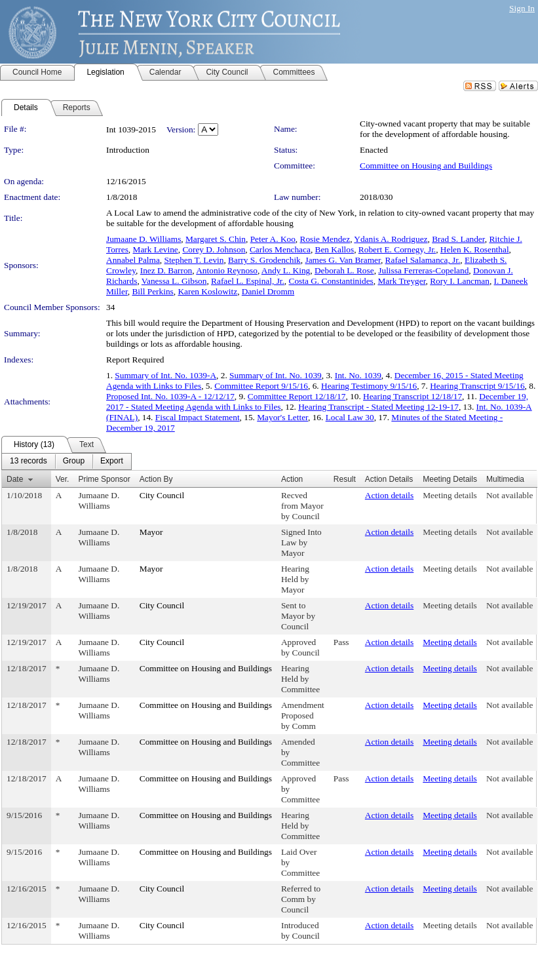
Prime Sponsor (104, 479)
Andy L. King (286, 270)
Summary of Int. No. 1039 (276, 375)
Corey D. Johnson (214, 249)
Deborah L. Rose (344, 270)
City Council (162, 495)
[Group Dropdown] (74, 461)
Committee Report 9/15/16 (261, 386)
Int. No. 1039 (358, 375)
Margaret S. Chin (216, 239)
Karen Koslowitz (207, 291)
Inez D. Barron (166, 270)
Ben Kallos (335, 249)
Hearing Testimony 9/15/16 (369, 386)
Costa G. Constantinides (331, 281)
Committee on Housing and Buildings (426, 166)
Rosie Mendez (325, 239)
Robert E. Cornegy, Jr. (397, 249)
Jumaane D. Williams (144, 239)
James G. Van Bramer (342, 260)
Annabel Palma (133, 260)
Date (15, 479)
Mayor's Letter (282, 417)
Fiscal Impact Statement (198, 417)
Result (345, 479)
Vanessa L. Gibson (174, 281)
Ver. (63, 479)
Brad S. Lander (458, 239)
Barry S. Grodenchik (264, 260)
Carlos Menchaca (280, 249)
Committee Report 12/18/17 (297, 396)
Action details (389, 495)
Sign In (522, 8)
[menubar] (67, 461)
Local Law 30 (350, 417)
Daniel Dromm (268, 291)
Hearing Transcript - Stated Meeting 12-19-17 (378, 407)
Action (292, 479)
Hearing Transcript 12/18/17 (413, 396)
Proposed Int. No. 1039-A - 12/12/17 (170, 396)
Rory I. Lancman (460, 281)
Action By (156, 479)
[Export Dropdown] (112, 461)
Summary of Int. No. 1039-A (165, 375)
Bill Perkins (152, 291)
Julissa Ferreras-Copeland (423, 270)
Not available (509, 495)
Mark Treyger (401, 281)
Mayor (151, 532)
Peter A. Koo (273, 239)
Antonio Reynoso (227, 270)
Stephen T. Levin (194, 260)
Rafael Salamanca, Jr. (423, 260)
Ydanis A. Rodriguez (391, 239)
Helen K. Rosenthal (475, 249)
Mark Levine (156, 249)
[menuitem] (29, 461)
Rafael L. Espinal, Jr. (248, 281)
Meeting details (450, 495)
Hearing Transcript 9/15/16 (477, 386)
